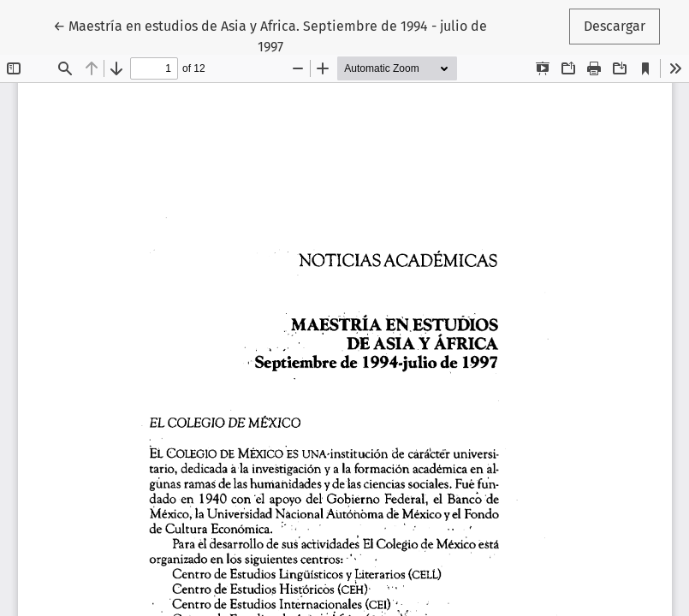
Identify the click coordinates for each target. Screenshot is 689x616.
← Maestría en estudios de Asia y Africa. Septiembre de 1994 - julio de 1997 (270, 35)
